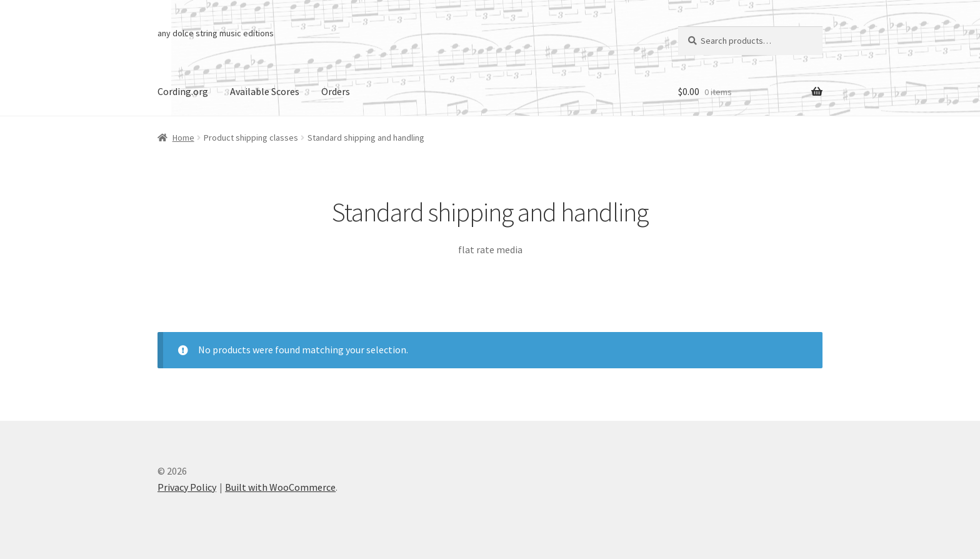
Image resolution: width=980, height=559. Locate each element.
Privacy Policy (187, 487)
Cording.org (183, 91)
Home (183, 138)
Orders (336, 91)
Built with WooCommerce (280, 487)
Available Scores (265, 91)
